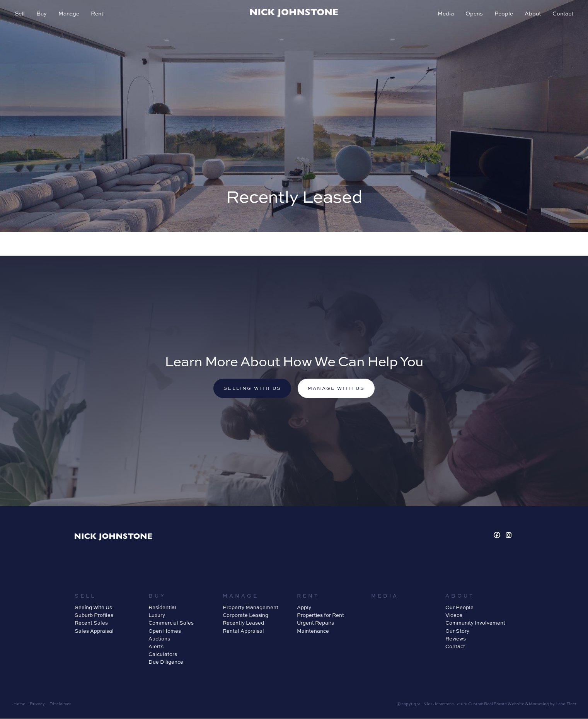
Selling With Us (93, 608)
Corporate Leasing (245, 616)
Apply (304, 608)
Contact (562, 14)
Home (19, 704)
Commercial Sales (171, 623)
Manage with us (337, 389)
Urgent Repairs (315, 623)
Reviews (456, 639)
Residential (162, 608)
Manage (70, 14)
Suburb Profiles (94, 616)
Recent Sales (91, 623)
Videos (454, 616)
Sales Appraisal (94, 631)
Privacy (37, 704)
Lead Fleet (566, 704)
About (532, 14)
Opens (473, 14)
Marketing (539, 704)
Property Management (251, 608)
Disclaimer (60, 704)
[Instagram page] (509, 536)
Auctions (159, 639)
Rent (98, 14)
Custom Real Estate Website (496, 704)
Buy (42, 14)
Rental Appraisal (243, 631)
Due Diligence (166, 663)
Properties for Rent (320, 616)
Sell (20, 14)
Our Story (457, 631)
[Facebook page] (498, 536)
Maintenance (313, 631)
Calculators (163, 655)
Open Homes (165, 631)
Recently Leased (243, 623)
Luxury (157, 616)
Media (445, 14)
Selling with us (251, 389)
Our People (459, 608)
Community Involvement (475, 623)
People (503, 14)
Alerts (156, 647)
